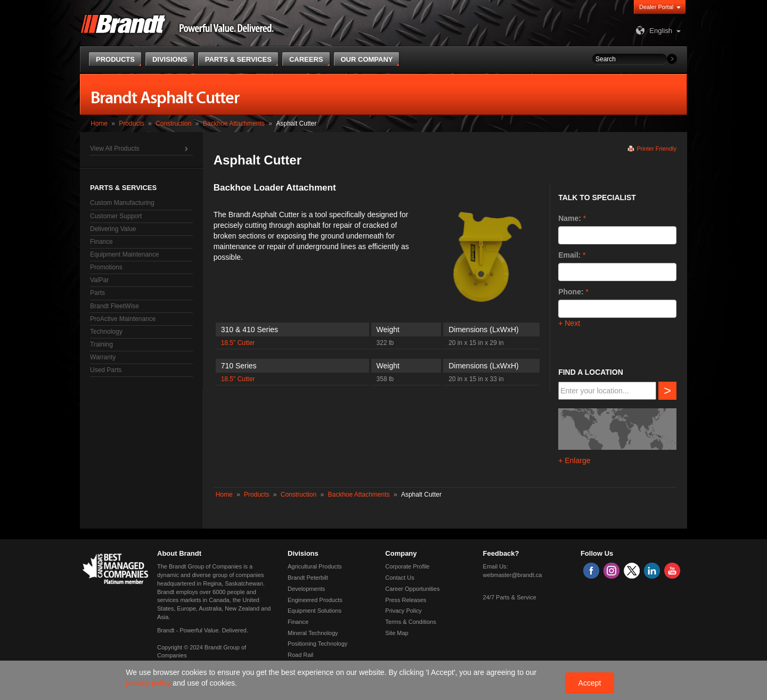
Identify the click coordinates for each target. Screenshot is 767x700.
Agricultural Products (315, 566)
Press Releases (406, 600)
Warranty (103, 357)
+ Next (569, 323)
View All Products (115, 149)
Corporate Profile (407, 566)
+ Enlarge (574, 460)
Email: (569, 255)
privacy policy (149, 683)
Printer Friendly (656, 149)
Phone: (571, 292)
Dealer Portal (656, 7)
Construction (173, 123)
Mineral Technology (313, 633)
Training (101, 344)
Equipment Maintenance (124, 254)
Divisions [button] (170, 59)
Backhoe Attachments (234, 123)
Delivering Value (113, 229)
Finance (101, 242)
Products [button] (115, 59)
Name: (570, 218)
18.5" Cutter (238, 343)
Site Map (397, 633)
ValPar (99, 280)
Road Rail (300, 655)
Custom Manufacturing (122, 203)
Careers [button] (306, 59)
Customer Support (116, 216)
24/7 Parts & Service (510, 597)
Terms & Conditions (410, 622)
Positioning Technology (317, 644)
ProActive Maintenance (123, 319)
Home (99, 123)
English (653, 31)
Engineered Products (315, 600)
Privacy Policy (403, 611)
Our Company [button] (367, 59)
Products (131, 123)
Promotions (106, 267)
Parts (97, 293)
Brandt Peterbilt (308, 578)
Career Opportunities (412, 589)
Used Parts (106, 370)
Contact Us (399, 578)
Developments (306, 589)
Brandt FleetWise (115, 306)
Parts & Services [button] (238, 59)
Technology (106, 332)
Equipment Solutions (315, 611)
